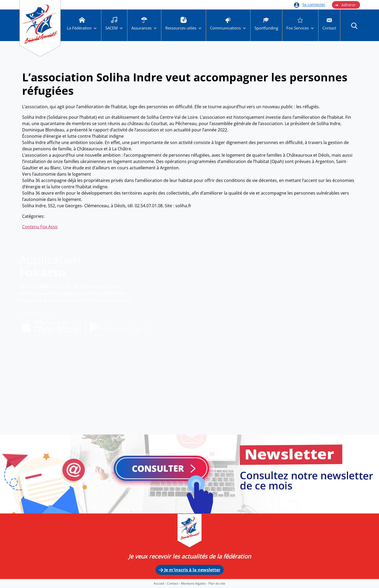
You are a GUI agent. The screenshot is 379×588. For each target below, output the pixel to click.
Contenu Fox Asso (40, 227)
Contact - (174, 583)
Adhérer (345, 5)
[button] (354, 26)
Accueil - (160, 583)
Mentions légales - (195, 583)
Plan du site (217, 583)
